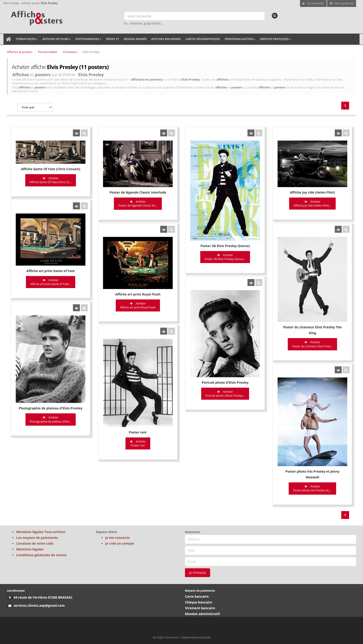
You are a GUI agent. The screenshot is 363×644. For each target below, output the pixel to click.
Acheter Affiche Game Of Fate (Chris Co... (51, 180)
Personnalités (48, 52)
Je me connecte (118, 538)
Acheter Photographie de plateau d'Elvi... (51, 419)
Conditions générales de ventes (41, 555)
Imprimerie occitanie (196, 637)
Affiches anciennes (166, 39)
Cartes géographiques (203, 39)
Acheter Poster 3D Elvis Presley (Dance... (225, 257)
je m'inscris (198, 573)
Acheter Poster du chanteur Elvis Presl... (312, 344)
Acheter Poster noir (138, 443)
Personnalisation (240, 39)
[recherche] (275, 16)
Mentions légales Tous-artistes (41, 532)
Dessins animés (135, 39)
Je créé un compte (120, 543)
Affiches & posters (20, 52)
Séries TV (113, 39)
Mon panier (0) (342, 3)
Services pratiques (275, 39)
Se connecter (313, 3)
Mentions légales (30, 549)
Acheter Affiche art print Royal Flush (138, 305)
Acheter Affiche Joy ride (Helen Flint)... (312, 204)
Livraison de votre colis (35, 543)
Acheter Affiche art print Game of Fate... (51, 282)
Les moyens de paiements (37, 538)
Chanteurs (70, 52)
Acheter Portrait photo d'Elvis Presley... (225, 393)
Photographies (88, 39)
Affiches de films (57, 39)
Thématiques (27, 39)
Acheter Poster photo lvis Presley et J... (312, 488)
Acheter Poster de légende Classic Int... (138, 204)
